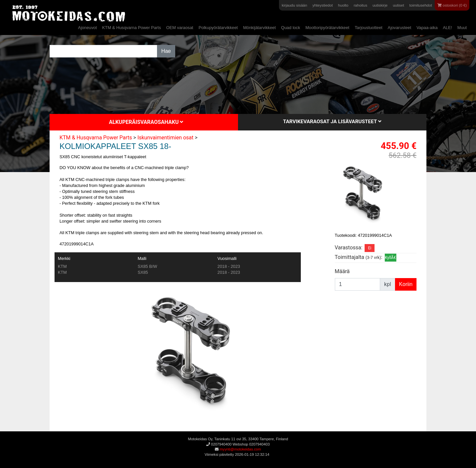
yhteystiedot (322, 5)
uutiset (398, 5)
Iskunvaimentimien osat (166, 138)
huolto (343, 5)
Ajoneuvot (87, 28)
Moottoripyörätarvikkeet (327, 28)
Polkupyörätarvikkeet (218, 28)
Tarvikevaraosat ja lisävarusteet (332, 122)
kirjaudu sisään (294, 5)
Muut (462, 28)
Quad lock (291, 28)
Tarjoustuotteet (369, 28)
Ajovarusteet (399, 28)
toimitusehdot (421, 5)
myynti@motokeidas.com (240, 449)
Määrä (342, 271)
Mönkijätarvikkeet (259, 28)
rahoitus (360, 5)
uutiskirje (380, 5)
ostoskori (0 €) (452, 5)
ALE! (448, 28)
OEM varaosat (180, 28)
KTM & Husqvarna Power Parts (132, 28)
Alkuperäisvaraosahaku (146, 122)
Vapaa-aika (427, 28)
